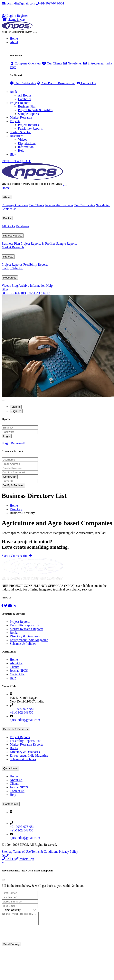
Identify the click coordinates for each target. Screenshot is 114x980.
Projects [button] (15, 121)
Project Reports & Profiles (35, 110)
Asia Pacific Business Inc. (56, 83)
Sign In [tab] (16, 407)
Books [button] (14, 92)
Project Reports (13, 236)
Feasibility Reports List (25, 625)
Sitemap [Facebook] (7, 852)
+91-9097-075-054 (50, 3)
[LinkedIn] (14, 606)
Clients (14, 667)
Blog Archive (27, 143)
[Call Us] (7, 855)
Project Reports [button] (20, 103)
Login (7, 436)
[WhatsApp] (3, 855)
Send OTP (10, 477)
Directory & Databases (25, 636)
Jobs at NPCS (19, 671)
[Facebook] (2, 606)
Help (21, 150)
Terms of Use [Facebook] (22, 852)
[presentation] (33, 937)
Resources (10, 278)
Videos (22, 139)
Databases (25, 99)
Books (7, 218)
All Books (25, 95)
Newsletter (72, 63)
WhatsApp (25, 859)
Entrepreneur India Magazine (29, 640)
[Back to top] (3, 863)
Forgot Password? (13, 443)
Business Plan (27, 106)
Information (26, 147)
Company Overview (25, 63)
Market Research (21, 117)
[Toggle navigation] (35, 33)
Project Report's (28, 125)
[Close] (65, 185)
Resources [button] (17, 136)
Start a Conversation (17, 556)
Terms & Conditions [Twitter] (45, 852)
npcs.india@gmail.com (18, 3)
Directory (16, 509)
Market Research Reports (26, 629)
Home (14, 38)
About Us (16, 663)
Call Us (9, 859)
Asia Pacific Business (59, 205)
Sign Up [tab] (16, 411)
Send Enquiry (11, 947)
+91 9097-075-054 (22, 709)
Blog (13, 154)
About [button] (14, 42)
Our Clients (52, 63)
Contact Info (11, 804)
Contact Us (86, 83)
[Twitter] (6, 606)
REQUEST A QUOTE (16, 161)
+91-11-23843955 (22, 712)
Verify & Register (13, 485)
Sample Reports (28, 114)
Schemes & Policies (23, 644)
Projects (8, 257)
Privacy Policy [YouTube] (68, 852)
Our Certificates (23, 83)
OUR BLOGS (11, 293)
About (7, 197)
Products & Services (16, 729)
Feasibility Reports (30, 128)
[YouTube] (10, 606)
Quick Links (10, 768)
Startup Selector (20, 132)
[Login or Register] (15, 16)
